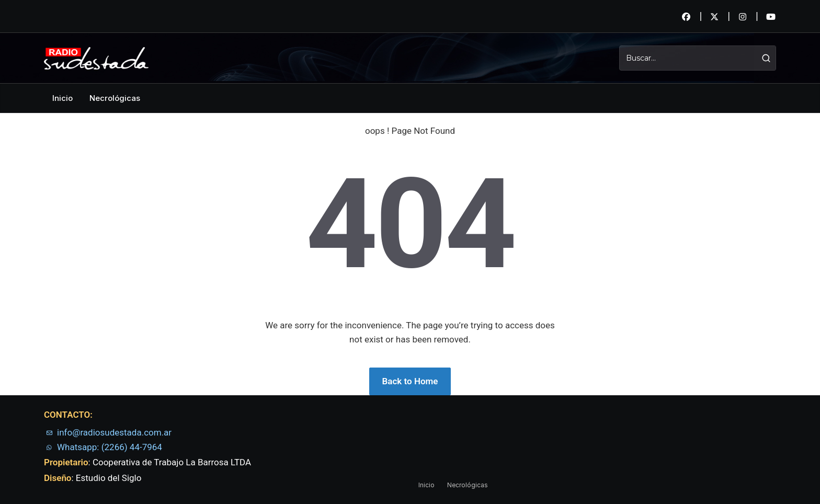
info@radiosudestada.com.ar (114, 432)
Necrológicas (115, 98)
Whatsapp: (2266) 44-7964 (110, 447)
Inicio (62, 98)
